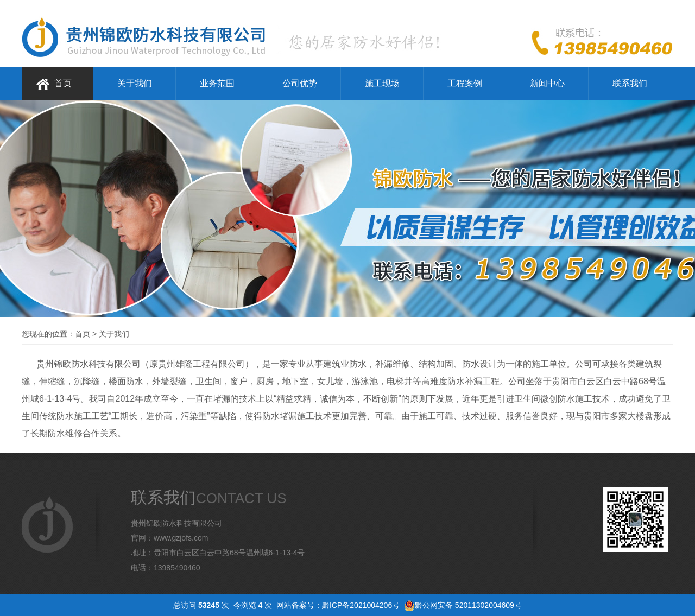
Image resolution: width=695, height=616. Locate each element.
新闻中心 (547, 83)
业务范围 (217, 83)
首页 (63, 83)
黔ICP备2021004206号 (361, 605)
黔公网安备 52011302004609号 (468, 605)
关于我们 (135, 83)
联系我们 (630, 83)
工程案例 (465, 83)
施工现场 (382, 83)
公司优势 (300, 83)
